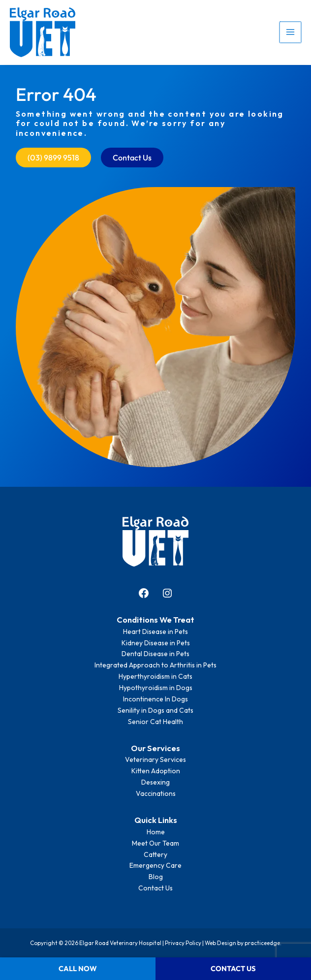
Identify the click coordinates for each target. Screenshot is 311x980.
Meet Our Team (155, 843)
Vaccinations (156, 793)
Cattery (155, 854)
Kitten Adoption (156, 771)
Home (156, 832)
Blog (156, 877)
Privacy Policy (183, 943)
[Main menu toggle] (291, 32)
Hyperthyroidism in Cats (155, 676)
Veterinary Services (155, 759)
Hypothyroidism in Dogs (156, 688)
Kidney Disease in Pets (156, 643)
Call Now (78, 968)
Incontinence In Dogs (155, 699)
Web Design (220, 943)
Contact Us (155, 888)
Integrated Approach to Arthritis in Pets (155, 665)
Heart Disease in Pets (155, 632)
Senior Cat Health (155, 722)
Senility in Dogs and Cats (155, 710)
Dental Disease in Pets (155, 654)
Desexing (155, 782)
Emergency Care (155, 865)
